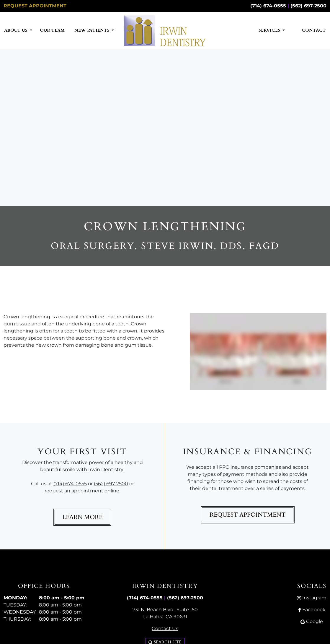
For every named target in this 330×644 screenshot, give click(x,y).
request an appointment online (82, 491)
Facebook (312, 610)
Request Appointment (35, 6)
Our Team (52, 30)
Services (270, 30)
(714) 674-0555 (268, 6)
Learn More (82, 517)
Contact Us (165, 628)
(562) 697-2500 (308, 6)
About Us (16, 30)
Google (312, 621)
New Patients (93, 30)
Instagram (312, 598)
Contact (314, 30)
